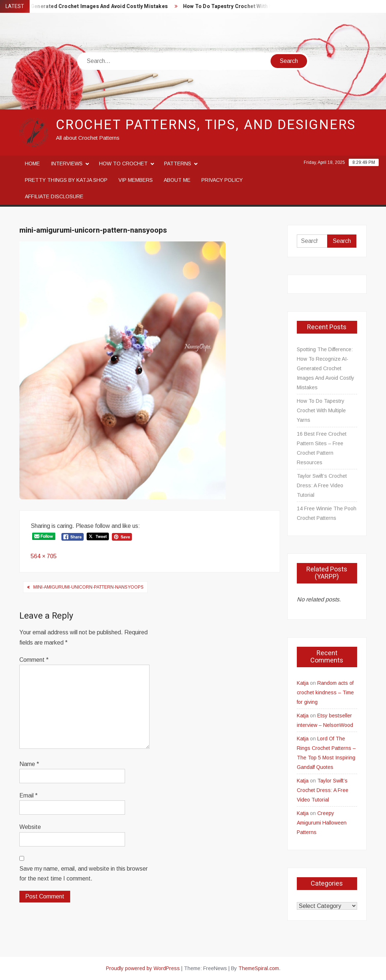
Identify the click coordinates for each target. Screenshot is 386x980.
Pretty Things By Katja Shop (66, 180)
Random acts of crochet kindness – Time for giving (325, 692)
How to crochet (123, 164)
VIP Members (136, 180)
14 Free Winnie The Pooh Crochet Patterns (327, 513)
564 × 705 (44, 556)
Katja (303, 683)
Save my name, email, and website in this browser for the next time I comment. (84, 874)
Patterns (178, 164)
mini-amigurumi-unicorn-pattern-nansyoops (88, 587)
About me (177, 180)
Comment (34, 660)
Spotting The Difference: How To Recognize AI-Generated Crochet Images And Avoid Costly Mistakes (326, 368)
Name (29, 764)
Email (29, 795)
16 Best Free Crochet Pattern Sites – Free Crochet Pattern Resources (322, 448)
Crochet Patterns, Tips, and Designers (206, 125)
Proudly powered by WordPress (143, 968)
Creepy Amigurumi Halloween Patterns (322, 823)
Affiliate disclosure (54, 196)
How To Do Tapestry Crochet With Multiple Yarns (252, 6)
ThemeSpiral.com (259, 968)
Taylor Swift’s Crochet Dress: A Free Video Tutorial (322, 485)
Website (30, 827)
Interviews (67, 164)
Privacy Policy (222, 180)
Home (32, 164)
